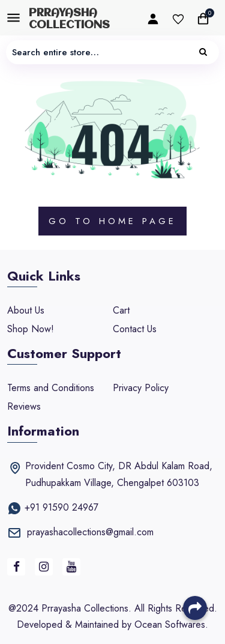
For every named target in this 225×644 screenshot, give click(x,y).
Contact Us (135, 329)
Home (118, 221)
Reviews (24, 406)
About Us (26, 310)
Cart (121, 310)
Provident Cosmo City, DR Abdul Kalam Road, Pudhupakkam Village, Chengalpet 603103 (119, 474)
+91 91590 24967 (61, 507)
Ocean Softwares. (171, 624)
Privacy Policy (141, 388)
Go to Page (112, 221)
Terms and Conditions (51, 388)
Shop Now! (31, 329)
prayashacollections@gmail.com (90, 532)
